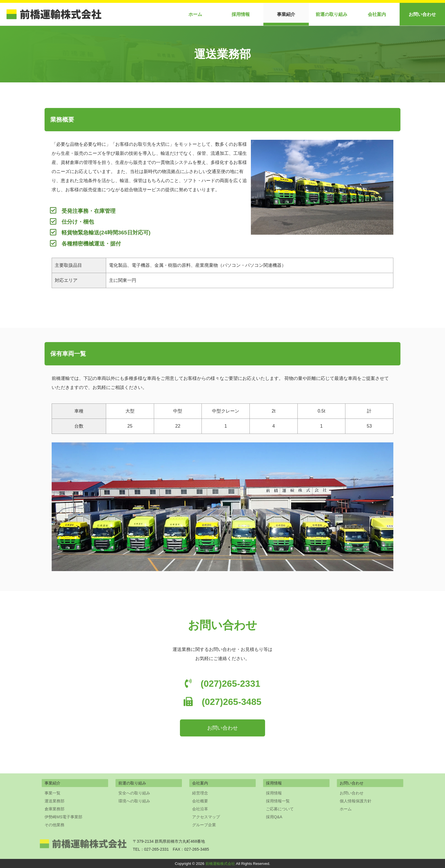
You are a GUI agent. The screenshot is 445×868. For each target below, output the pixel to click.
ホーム (195, 14)
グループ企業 (204, 825)
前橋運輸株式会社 (220, 864)
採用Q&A (274, 817)
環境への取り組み (134, 801)
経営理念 (200, 793)
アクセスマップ (206, 817)
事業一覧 (53, 793)
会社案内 (377, 14)
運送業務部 (54, 801)
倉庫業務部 (54, 809)
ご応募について (280, 809)
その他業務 (54, 825)
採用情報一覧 (278, 801)
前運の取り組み (331, 14)
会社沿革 (200, 809)
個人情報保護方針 (356, 801)
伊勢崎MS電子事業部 (63, 817)
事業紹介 (286, 14)
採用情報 (241, 14)
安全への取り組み (134, 793)
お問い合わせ (422, 14)
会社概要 (200, 801)
